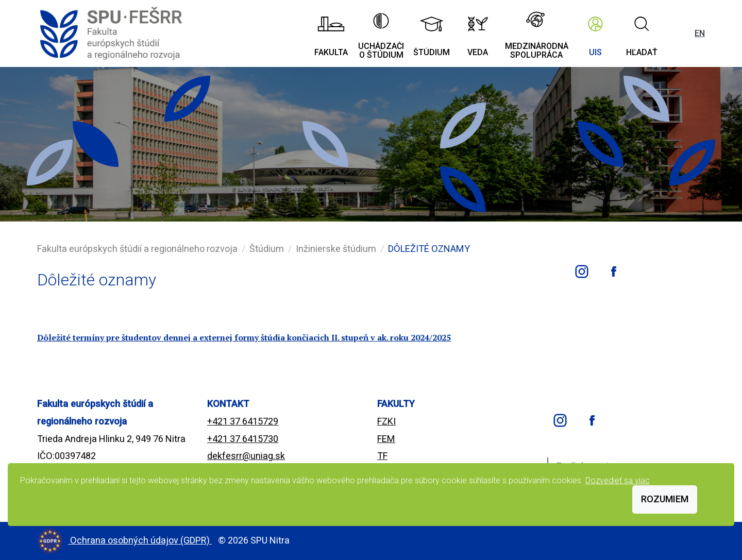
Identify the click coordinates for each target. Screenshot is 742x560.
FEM (386, 439)
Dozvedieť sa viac (618, 480)
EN (700, 33)
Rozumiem (665, 499)
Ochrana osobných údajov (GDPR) (141, 540)
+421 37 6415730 (243, 439)
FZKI (386, 421)
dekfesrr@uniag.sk (246, 456)
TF (382, 456)
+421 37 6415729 (243, 421)
